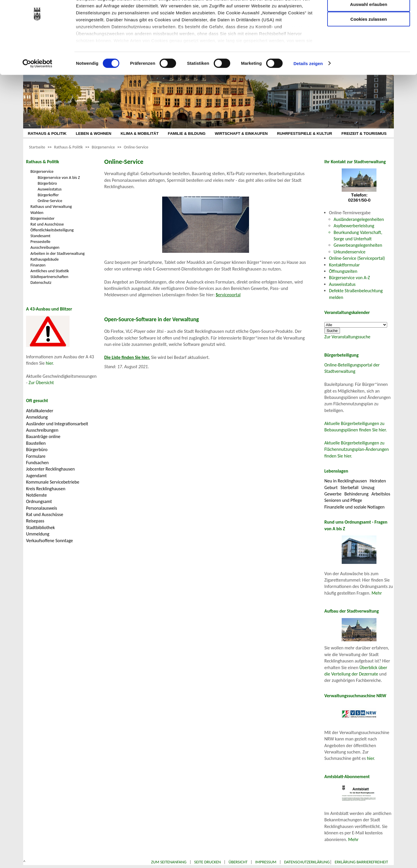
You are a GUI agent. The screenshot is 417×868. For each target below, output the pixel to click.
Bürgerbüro (47, 183)
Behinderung (356, 494)
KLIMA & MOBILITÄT (139, 134)
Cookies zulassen (369, 48)
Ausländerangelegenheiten (359, 219)
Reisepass (35, 521)
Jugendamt (36, 476)
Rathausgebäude (45, 259)
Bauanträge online (43, 436)
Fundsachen (37, 463)
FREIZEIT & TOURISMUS (364, 134)
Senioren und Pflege (343, 500)
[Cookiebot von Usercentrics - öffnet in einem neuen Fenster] (38, 93)
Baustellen (36, 443)
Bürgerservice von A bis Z (59, 177)
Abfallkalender (40, 411)
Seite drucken (208, 862)
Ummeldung (38, 534)
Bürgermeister (42, 218)
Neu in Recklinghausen (346, 481)
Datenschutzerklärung (307, 862)
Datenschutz (41, 282)
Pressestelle (40, 241)
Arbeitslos (381, 494)
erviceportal (228, 295)
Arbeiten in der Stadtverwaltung (57, 253)
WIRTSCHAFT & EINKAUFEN (241, 134)
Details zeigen (308, 93)
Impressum (266, 862)
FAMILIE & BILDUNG (187, 134)
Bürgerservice (103, 147)
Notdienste (36, 495)
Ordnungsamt (39, 501)
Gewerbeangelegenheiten (358, 245)
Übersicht (238, 862)
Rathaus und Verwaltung (51, 206)
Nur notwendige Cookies (369, 17)
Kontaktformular (344, 265)
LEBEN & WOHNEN (94, 134)
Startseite (37, 147)
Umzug (368, 487)
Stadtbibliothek (40, 527)
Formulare (36, 456)
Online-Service (136, 147)
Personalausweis (42, 508)
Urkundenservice (350, 252)
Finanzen (38, 265)
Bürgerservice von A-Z (349, 278)
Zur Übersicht (41, 383)
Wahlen (37, 213)
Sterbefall (350, 487)
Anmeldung (37, 417)
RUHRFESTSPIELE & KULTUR (304, 134)
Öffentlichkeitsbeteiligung (52, 230)
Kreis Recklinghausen (46, 489)
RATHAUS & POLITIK (47, 134)
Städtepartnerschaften (49, 277)
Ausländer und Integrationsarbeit (57, 424)
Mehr (377, 593)
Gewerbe (333, 494)
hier (49, 363)
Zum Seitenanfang (169, 862)
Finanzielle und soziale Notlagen (354, 507)
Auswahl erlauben (369, 33)
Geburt (331, 487)
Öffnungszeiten (343, 271)
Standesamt (40, 236)
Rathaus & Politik (68, 147)
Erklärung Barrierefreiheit (361, 862)
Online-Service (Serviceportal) (357, 258)
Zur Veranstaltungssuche (347, 337)
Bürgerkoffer (48, 195)
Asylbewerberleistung (354, 226)
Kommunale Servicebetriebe (53, 482)
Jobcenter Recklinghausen (50, 469)
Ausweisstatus (50, 189)
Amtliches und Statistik (50, 271)
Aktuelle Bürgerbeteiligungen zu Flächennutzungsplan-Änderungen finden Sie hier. (356, 449)
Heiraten (378, 481)
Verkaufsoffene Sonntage (50, 541)
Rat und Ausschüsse (47, 224)
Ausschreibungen (45, 247)
